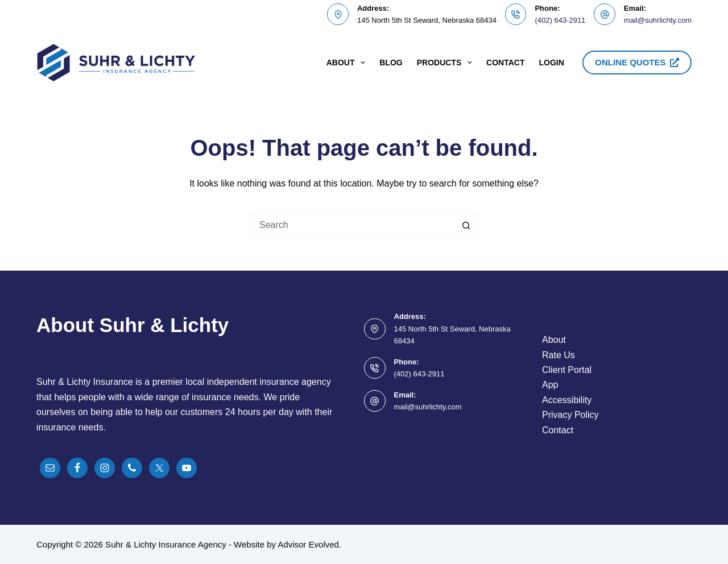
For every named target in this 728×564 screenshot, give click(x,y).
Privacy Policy (570, 415)
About (348, 63)
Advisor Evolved (308, 544)
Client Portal (567, 370)
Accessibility (567, 400)
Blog (391, 63)
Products (447, 63)
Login (551, 63)
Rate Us (559, 355)
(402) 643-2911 (560, 20)
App (550, 385)
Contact (505, 63)
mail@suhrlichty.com (658, 20)
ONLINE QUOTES (637, 62)
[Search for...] (353, 225)
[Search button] (466, 225)
